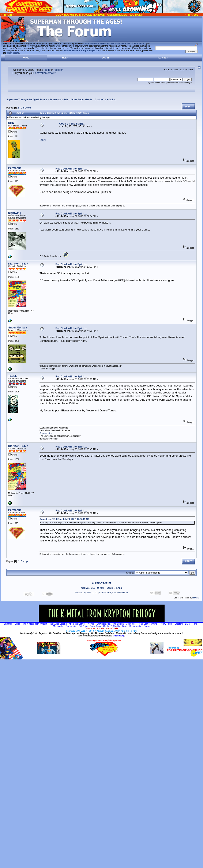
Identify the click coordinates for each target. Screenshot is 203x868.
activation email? (45, 73)
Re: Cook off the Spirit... (71, 169)
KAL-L (119, 588)
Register (163, 58)
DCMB (110, 588)
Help (65, 58)
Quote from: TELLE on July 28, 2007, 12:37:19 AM (64, 519)
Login (105, 58)
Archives (85, 588)
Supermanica (46, 433)
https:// (114, 44)
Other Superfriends (82, 99)
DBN (11, 123)
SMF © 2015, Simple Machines (114, 593)
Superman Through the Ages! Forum (27, 99)
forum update (13, 53)
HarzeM (196, 598)
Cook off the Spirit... (106, 99)
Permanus (15, 168)
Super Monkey (18, 328)
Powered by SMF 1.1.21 (86, 593)
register (58, 70)
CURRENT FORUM (101, 583)
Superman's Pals (59, 99)
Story (43, 140)
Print (188, 107)
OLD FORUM (97, 588)
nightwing (15, 213)
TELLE (13, 376)
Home (26, 58)
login (47, 70)
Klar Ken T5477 (18, 264)
